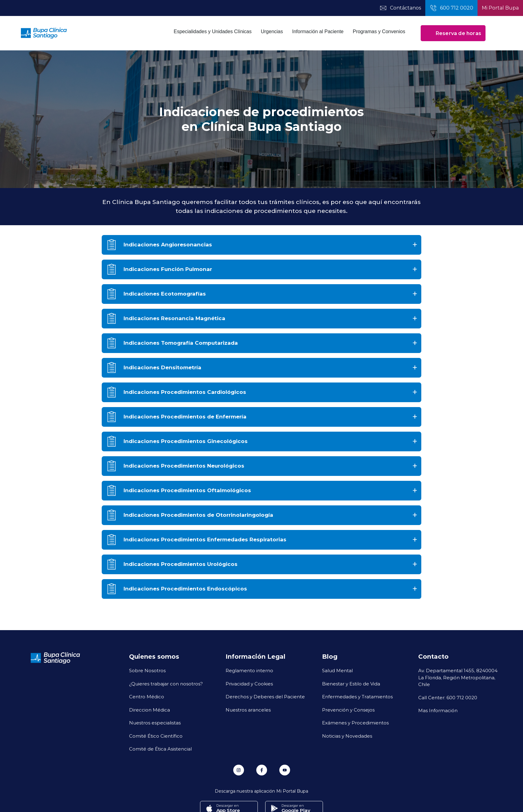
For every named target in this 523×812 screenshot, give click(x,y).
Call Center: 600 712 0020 (448, 697)
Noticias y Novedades (347, 736)
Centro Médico (147, 696)
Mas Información (438, 710)
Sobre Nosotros (147, 670)
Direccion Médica (149, 710)
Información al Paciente (318, 31)
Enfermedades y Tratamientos (357, 696)
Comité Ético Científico (156, 736)
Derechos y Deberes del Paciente (265, 696)
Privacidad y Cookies (249, 684)
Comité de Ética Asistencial (160, 749)
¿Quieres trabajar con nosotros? (166, 684)
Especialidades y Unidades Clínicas (212, 31)
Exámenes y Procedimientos (355, 723)
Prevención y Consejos (348, 710)
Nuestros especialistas (155, 723)
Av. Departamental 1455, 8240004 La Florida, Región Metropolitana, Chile (458, 677)
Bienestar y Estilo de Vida (351, 684)
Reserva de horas (453, 33)
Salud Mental (337, 670)
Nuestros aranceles (248, 710)
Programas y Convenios (379, 31)
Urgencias (272, 31)
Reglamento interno (249, 670)
